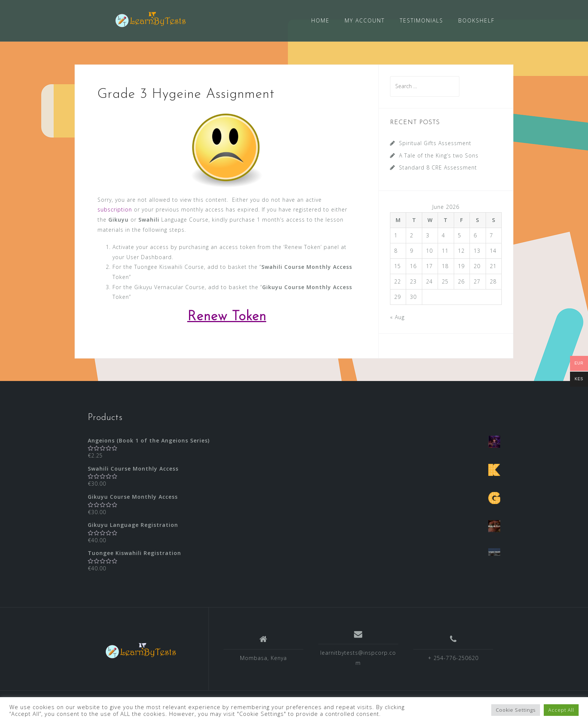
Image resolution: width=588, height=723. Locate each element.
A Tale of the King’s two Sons (439, 155)
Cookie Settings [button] (516, 710)
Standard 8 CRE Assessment (438, 167)
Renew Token (227, 316)
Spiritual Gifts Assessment (435, 143)
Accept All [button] (561, 710)
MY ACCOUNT (365, 20)
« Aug (397, 316)
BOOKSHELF (476, 20)
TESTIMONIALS (421, 20)
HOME (320, 20)
